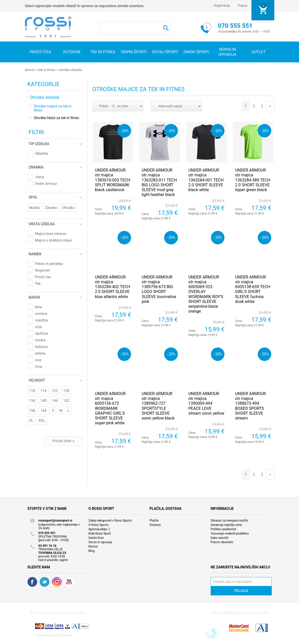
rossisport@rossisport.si (55, 520)
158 (32, 410)
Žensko (51, 207)
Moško (35, 207)
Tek (38, 283)
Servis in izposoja (100, 542)
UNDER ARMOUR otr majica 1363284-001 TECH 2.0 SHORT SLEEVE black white (206, 180)
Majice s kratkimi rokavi (54, 240)
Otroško (69, 207)
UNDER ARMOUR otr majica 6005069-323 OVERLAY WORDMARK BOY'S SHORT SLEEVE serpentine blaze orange (206, 294)
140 (44, 400)
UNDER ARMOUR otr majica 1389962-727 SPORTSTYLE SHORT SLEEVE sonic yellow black (158, 406)
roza (39, 327)
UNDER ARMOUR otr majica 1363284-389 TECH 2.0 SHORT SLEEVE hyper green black (253, 180)
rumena (41, 313)
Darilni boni (96, 538)
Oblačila (41, 153)
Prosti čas (40, 52)
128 (66, 390)
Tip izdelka (39, 144)
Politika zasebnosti (224, 529)
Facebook (32, 582)
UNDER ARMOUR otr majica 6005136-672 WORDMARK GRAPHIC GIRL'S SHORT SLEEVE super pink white (110, 408)
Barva (34, 297)
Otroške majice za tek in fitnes (53, 108)
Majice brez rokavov (51, 233)
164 (44, 410)
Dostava (155, 525)
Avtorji (264, 612)
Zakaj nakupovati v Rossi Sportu (110, 520)
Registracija (222, 6)
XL (31, 420)
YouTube (69, 582)
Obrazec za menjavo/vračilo (230, 520)
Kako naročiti (220, 538)
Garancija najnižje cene (226, 525)
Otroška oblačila (70, 70)
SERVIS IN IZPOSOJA (227, 52)
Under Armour (46, 183)
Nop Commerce (62, 635)
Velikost (37, 380)
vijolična (42, 333)
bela (38, 307)
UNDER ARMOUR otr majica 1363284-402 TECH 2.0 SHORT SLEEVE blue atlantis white (112, 287)
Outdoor (72, 52)
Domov (30, 70)
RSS (57, 582)
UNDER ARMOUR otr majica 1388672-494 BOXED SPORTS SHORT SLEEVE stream (251, 406)
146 (55, 400)
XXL (42, 420)
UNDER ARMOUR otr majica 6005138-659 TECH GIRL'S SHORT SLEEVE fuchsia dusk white (253, 289)
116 (44, 390)
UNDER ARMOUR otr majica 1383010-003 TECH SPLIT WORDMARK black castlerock (112, 180)
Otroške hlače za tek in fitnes (57, 118)
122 (55, 390)
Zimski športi (196, 52)
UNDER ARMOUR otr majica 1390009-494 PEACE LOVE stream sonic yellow (206, 403)
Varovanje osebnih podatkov (230, 533)
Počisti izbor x (63, 441)
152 (66, 400)
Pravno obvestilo (222, 542)
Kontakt (216, 612)
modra (40, 340)
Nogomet (42, 270)
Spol (33, 197)
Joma (40, 177)
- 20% (124, 130)
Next (270, 106)
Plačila (154, 520)
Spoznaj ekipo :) (99, 529)
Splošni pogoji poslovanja (240, 612)
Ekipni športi (134, 52)
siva (38, 360)
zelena (40, 353)
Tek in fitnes (103, 52)
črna (39, 366)
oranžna (41, 320)
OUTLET (259, 52)
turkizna (41, 346)
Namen (35, 254)
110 (32, 390)
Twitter (45, 582)
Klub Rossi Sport (100, 533)
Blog (92, 551)
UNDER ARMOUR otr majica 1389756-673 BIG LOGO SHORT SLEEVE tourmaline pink (159, 289)
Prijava (243, 6)
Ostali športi (165, 52)
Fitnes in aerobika (49, 263)
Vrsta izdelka (42, 224)
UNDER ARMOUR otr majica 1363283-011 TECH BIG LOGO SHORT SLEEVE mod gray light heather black (159, 182)
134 (32, 400)
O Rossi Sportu (99, 525)
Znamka (36, 167)
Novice (93, 546)
